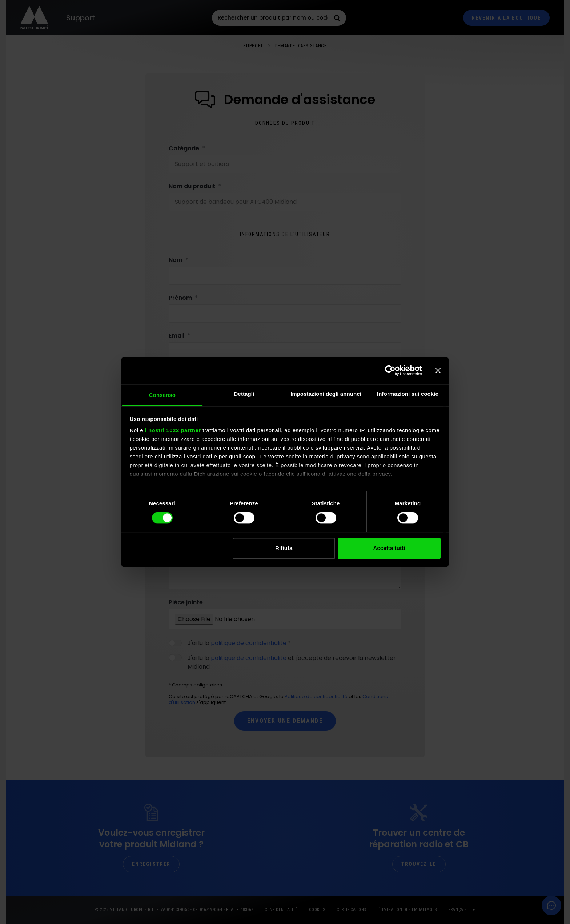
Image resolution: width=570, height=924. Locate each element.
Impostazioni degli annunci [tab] (326, 394)
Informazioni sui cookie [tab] (408, 394)
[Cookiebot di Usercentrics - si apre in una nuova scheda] (390, 370)
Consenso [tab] (162, 395)
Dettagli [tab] (244, 394)
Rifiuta (284, 548)
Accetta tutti (389, 548)
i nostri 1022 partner (173, 430)
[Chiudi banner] (438, 370)
